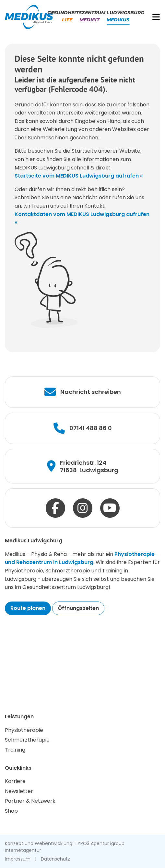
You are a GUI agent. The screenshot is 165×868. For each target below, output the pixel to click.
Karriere (15, 781)
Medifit (89, 20)
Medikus (118, 20)
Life (67, 20)
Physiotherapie (24, 730)
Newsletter (19, 791)
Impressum (18, 859)
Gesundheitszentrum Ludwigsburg (96, 13)
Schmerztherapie (27, 740)
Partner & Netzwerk (30, 801)
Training (15, 750)
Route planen (28, 608)
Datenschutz (55, 859)
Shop (11, 811)
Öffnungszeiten (78, 608)
